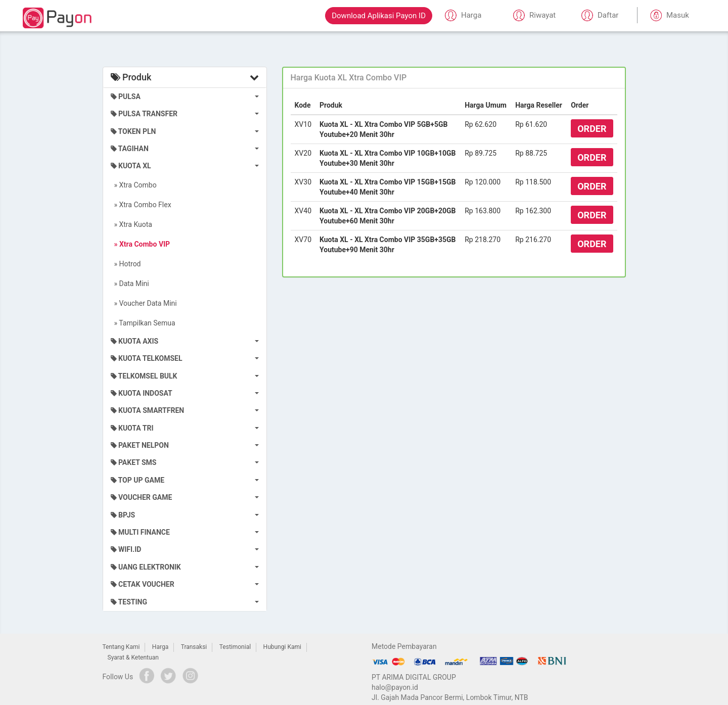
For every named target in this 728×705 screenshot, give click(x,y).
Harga (160, 647)
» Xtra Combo (134, 185)
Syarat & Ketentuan (133, 657)
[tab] (454, 78)
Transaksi (194, 647)
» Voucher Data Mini (144, 303)
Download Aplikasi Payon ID (379, 16)
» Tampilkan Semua (143, 323)
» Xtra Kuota (131, 224)
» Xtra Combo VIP (141, 244)
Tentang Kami (121, 647)
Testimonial (235, 647)
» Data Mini (130, 284)
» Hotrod (126, 264)
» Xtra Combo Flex (141, 205)
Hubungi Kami (282, 647)
